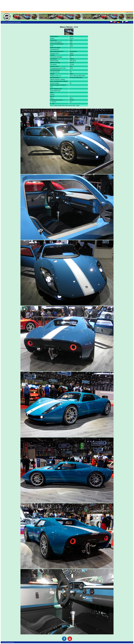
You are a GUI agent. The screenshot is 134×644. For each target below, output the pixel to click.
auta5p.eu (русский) (129, 12)
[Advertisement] (67, 5)
